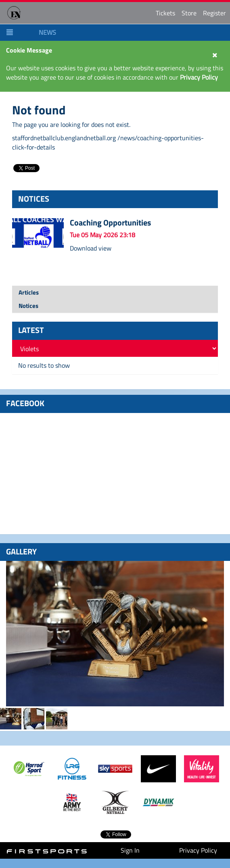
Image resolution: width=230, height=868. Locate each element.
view (105, 248)
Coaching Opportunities (110, 222)
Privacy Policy (198, 850)
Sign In (130, 850)
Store (189, 13)
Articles (29, 292)
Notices (28, 306)
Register (214, 13)
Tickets (165, 13)
